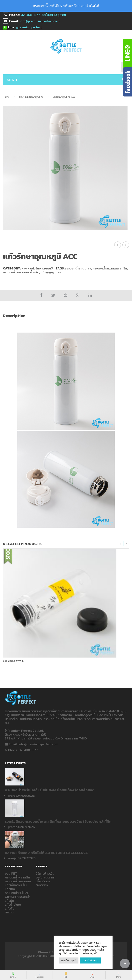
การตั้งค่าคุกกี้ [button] (69, 960)
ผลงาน (9, 912)
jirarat (12, 796)
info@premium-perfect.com (40, 21)
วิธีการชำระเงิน (45, 873)
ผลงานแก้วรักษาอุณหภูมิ (31, 97)
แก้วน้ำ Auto (13, 904)
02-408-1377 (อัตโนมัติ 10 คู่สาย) (43, 15)
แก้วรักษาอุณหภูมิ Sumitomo (126, 245)
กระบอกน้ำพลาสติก (17, 877)
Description (14, 316)
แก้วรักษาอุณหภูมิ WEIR (118, 245)
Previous (121, 544)
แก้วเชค (10, 889)
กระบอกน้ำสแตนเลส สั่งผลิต (21, 272)
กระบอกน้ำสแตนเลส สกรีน (110, 268)
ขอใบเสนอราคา (46, 877)
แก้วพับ (10, 908)
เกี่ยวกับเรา (43, 881)
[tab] (66, 316)
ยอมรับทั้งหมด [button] (91, 960)
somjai (13, 858)
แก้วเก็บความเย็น (16, 885)
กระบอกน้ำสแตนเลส (78, 268)
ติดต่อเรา (42, 885)
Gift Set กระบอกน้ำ (18, 897)
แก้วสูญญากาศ (51, 272)
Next (126, 544)
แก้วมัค (9, 901)
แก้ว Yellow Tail (13, 661)
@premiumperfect (29, 27)
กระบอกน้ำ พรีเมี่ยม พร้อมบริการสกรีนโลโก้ (66, 6)
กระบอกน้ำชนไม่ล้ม (17, 893)
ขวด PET (11, 873)
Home (6, 97)
